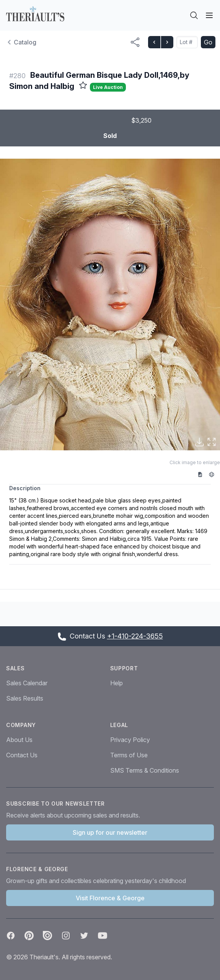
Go (208, 42)
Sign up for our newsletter (110, 832)
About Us (19, 740)
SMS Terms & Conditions (145, 770)
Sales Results (25, 698)
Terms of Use (129, 755)
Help (117, 683)
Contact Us (22, 755)
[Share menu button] (135, 42)
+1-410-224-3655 (135, 636)
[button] (110, 305)
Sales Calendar (27, 683)
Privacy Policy (130, 740)
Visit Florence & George (110, 898)
